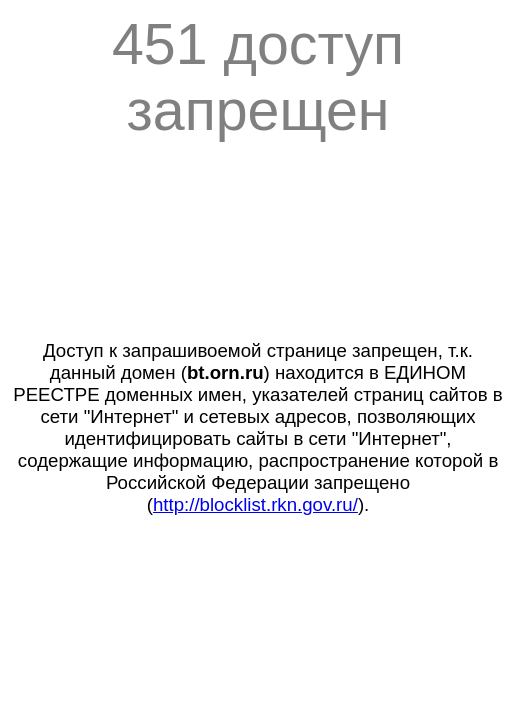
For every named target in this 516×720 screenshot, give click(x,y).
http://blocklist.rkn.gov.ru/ (255, 504)
